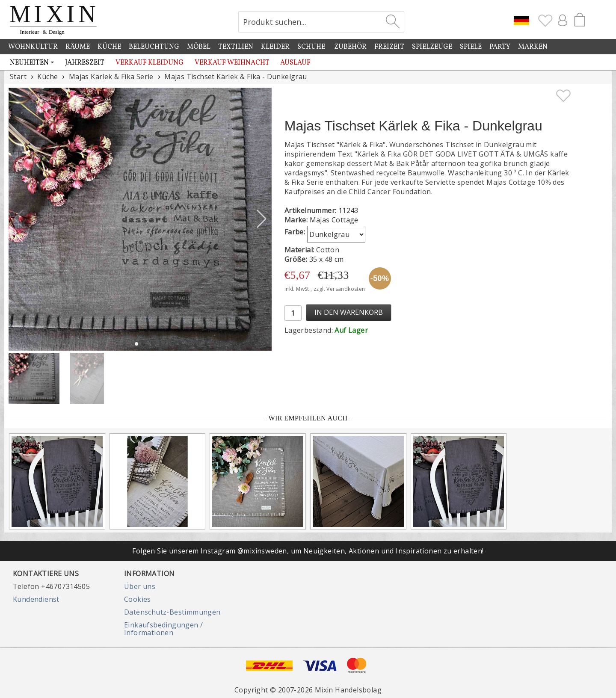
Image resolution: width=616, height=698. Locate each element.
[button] (262, 219)
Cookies (138, 599)
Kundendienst (36, 599)
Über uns (140, 586)
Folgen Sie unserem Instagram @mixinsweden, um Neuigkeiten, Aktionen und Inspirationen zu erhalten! (308, 551)
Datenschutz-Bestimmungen (172, 612)
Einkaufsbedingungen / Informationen (163, 629)
